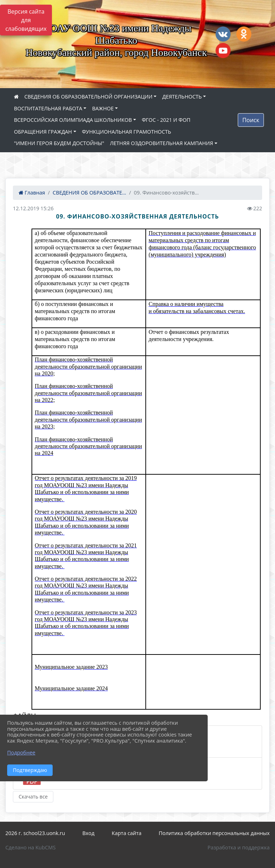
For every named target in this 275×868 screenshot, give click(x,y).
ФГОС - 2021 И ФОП (166, 120)
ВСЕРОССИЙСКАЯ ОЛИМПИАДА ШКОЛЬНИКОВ (73, 120)
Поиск (251, 120)
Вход (88, 833)
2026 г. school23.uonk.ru (35, 833)
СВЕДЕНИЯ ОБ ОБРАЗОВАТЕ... (89, 193)
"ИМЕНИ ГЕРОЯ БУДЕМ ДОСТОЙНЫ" (59, 143)
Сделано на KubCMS (30, 847)
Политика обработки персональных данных (214, 833)
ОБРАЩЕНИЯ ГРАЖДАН (43, 132)
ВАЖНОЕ (103, 108)
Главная (32, 193)
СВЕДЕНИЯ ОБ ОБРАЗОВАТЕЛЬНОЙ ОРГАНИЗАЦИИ (88, 97)
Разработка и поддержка (239, 847)
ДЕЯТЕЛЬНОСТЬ (182, 97)
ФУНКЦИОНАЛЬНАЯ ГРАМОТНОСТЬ (127, 132)
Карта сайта (127, 833)
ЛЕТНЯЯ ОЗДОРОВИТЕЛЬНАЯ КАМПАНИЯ (161, 143)
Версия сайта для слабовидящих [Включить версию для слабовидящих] (26, 20)
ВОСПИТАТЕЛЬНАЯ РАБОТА (48, 108)
